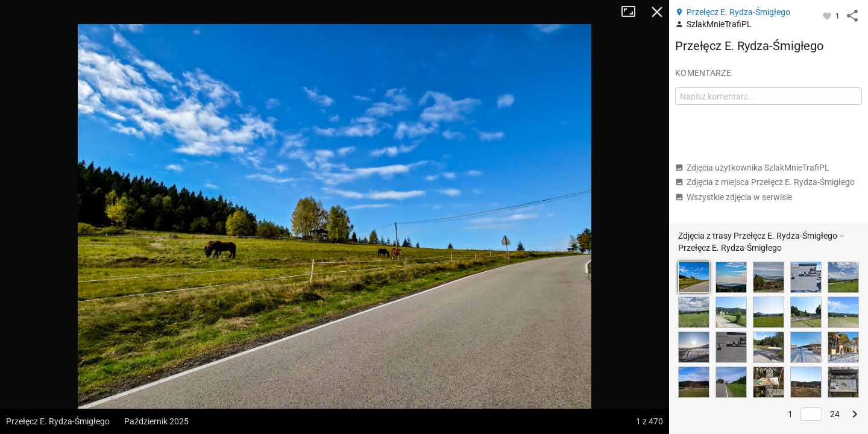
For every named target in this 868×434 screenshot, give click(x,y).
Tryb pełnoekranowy (633, 12)
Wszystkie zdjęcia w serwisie (734, 197)
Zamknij (657, 12)
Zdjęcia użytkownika (752, 168)
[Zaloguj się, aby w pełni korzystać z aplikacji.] (828, 16)
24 (835, 414)
